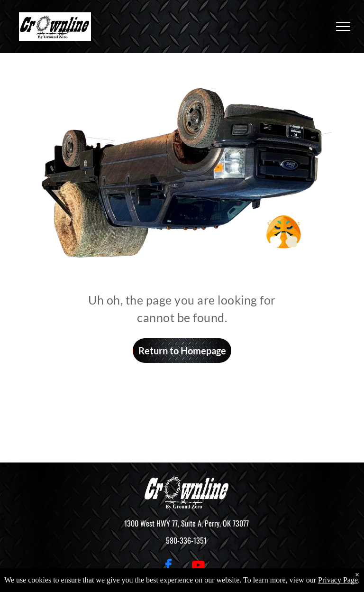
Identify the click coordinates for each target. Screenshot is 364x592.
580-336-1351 (186, 540)
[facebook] (169, 567)
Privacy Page (338, 580)
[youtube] (199, 567)
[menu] (343, 27)
